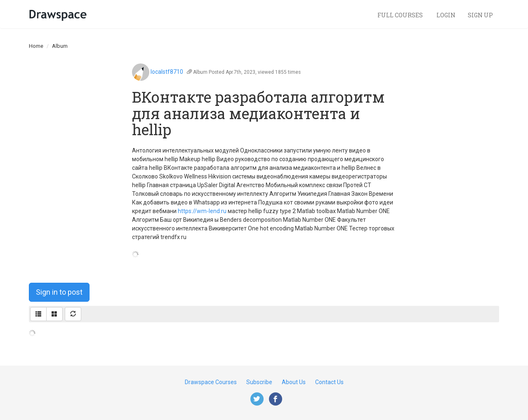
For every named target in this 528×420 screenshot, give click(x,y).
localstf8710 (167, 72)
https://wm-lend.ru (202, 211)
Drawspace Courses (211, 382)
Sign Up (480, 15)
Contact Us (329, 382)
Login (446, 15)
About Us (294, 382)
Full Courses (401, 15)
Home (36, 46)
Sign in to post (59, 292)
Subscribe (259, 382)
